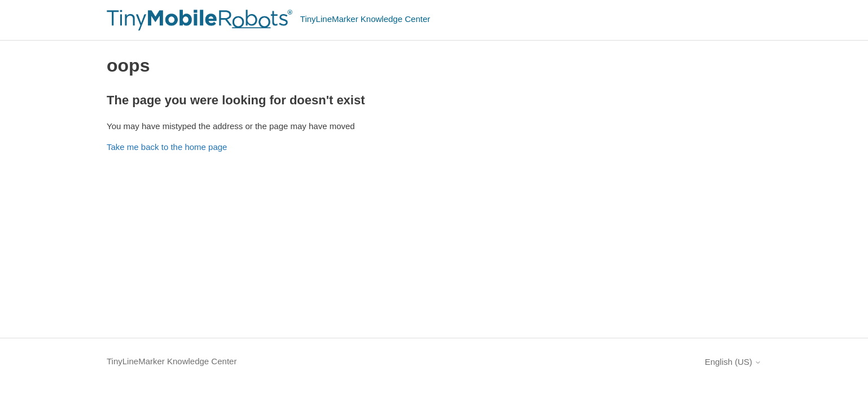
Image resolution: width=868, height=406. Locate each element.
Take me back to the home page (167, 147)
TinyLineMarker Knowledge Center (172, 361)
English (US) (733, 362)
